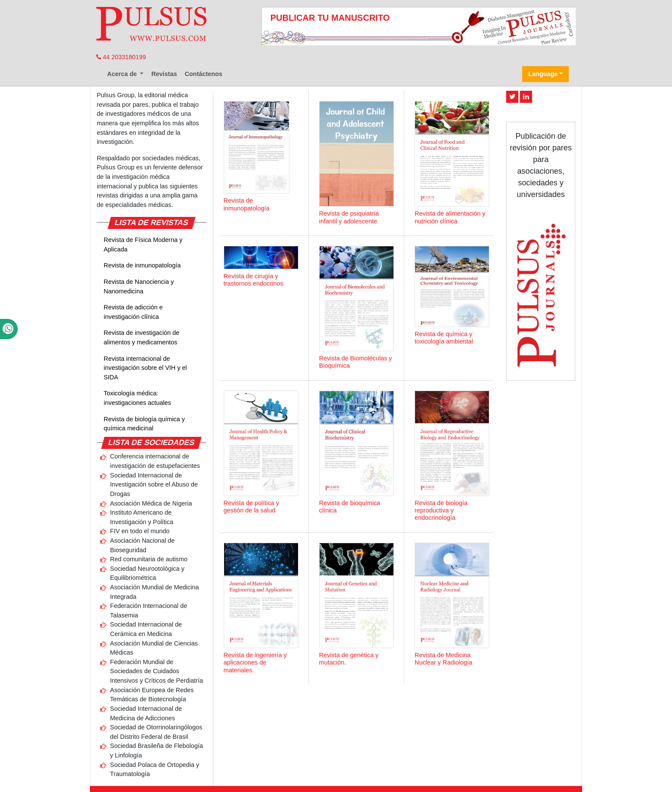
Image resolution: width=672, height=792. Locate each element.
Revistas (164, 74)
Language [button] (543, 74)
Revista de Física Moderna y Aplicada (143, 245)
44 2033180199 (121, 57)
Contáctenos (204, 74)
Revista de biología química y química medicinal (144, 424)
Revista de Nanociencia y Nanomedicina (139, 286)
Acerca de (123, 74)
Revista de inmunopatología (142, 265)
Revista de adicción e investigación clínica (133, 312)
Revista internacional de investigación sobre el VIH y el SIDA (145, 368)
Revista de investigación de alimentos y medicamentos (141, 337)
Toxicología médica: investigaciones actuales (137, 398)
